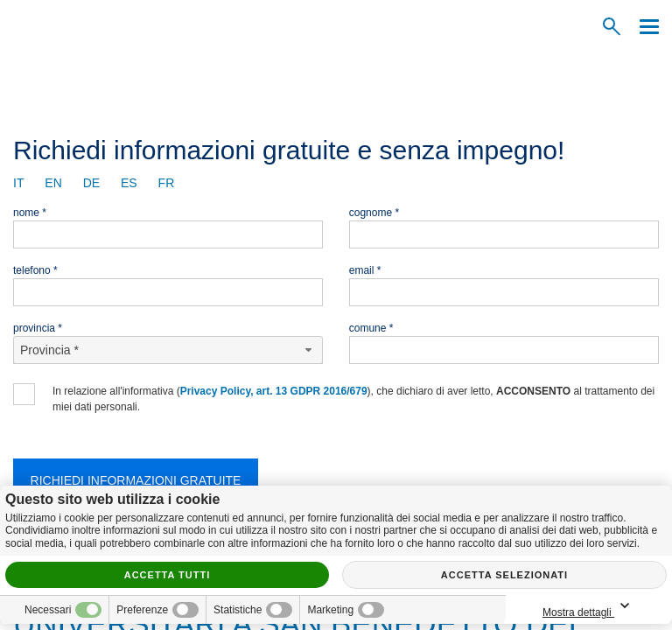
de (91, 183)
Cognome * (374, 213)
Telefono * (35, 270)
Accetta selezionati (504, 575)
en (53, 183)
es (129, 183)
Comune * (371, 328)
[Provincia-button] (168, 350)
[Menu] (645, 27)
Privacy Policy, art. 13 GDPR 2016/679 (274, 391)
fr (167, 183)
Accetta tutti (168, 575)
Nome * (30, 213)
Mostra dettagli (589, 607)
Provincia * (38, 328)
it (18, 183)
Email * (365, 270)
